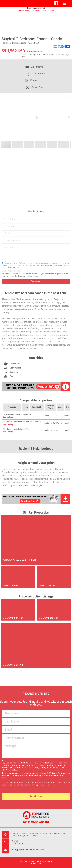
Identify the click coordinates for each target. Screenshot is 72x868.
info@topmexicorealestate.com (28, 850)
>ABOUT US (36, 11)
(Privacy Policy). (10, 787)
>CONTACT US (24, 11)
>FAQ (44, 11)
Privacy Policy (32, 276)
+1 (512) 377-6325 (19, 843)
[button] (69, 97)
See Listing (8, 417)
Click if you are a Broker (12, 271)
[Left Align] (56, 3)
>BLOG (51, 11)
